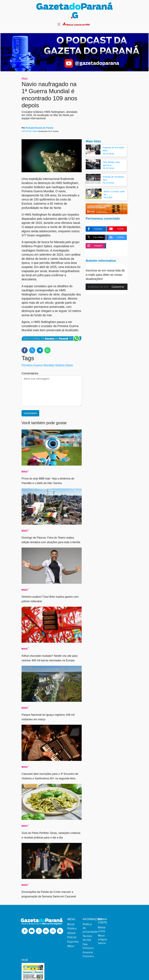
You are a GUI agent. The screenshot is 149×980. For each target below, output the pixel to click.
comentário (30, 412)
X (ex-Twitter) (95, 236)
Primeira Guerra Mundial (38, 364)
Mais (25, 77)
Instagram (94, 245)
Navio (69, 364)
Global (71, 932)
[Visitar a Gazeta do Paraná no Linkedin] (47, 930)
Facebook (94, 228)
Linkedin (116, 236)
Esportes (73, 941)
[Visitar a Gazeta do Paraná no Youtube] (32, 930)
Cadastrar (118, 286)
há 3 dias (108, 197)
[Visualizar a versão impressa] (76, 24)
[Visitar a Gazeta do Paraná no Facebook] (25, 930)
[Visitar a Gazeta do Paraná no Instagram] (54, 930)
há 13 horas (108, 153)
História (60, 364)
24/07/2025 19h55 (30, 130)
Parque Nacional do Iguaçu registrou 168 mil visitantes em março (48, 716)
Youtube (116, 228)
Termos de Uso (87, 937)
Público (72, 928)
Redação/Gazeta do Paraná (40, 127)
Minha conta (102, 928)
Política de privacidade (88, 927)
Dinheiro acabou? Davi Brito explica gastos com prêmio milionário (50, 598)
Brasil (71, 923)
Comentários (30, 372)
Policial (72, 936)
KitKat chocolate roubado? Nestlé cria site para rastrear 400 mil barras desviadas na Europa (50, 657)
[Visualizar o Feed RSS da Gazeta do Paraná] (25, 937)
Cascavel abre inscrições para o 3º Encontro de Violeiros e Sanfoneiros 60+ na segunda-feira (50, 775)
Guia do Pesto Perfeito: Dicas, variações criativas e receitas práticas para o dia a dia (51, 834)
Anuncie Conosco (88, 953)
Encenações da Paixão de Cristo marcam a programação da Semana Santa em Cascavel (49, 893)
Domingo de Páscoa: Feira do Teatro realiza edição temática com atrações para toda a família (51, 539)
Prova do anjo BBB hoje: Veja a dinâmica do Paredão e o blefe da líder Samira (48, 480)
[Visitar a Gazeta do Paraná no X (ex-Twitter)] (40, 930)
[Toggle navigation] (59, 23)
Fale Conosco (88, 945)
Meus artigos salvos (102, 938)
